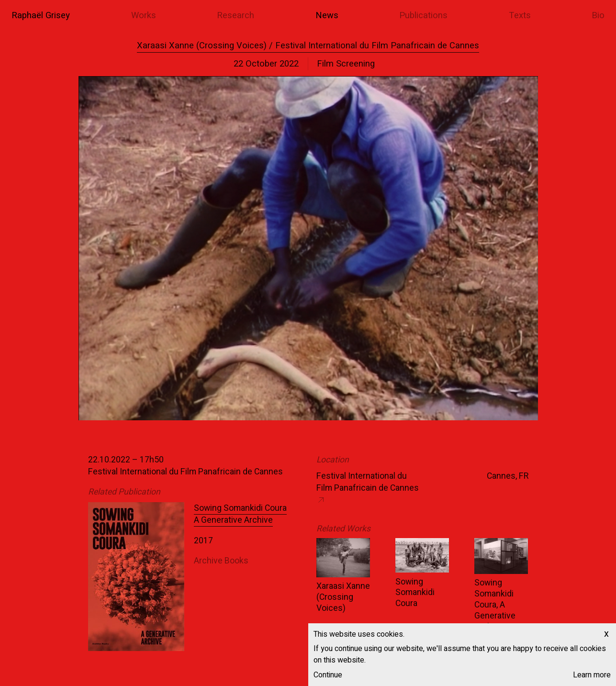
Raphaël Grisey (41, 16)
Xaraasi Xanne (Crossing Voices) (343, 597)
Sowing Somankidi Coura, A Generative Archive (495, 605)
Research (235, 16)
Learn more (592, 675)
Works (144, 16)
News (327, 16)
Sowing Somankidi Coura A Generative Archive (240, 514)
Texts (520, 16)
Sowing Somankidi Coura (415, 593)
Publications (423, 16)
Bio (598, 16)
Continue (328, 675)
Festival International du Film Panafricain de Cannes (368, 482)
